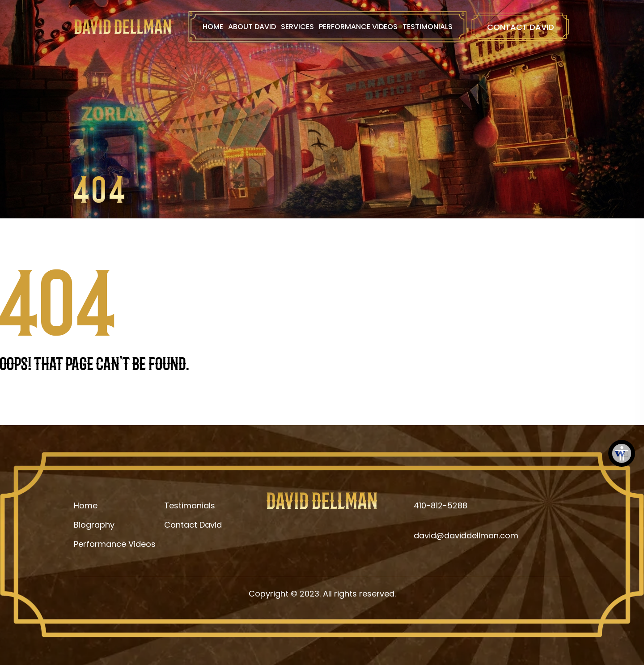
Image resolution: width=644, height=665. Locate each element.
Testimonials (428, 27)
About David (252, 27)
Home (213, 27)
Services (297, 27)
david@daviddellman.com (466, 535)
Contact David (521, 27)
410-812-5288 (441, 505)
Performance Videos (358, 27)
